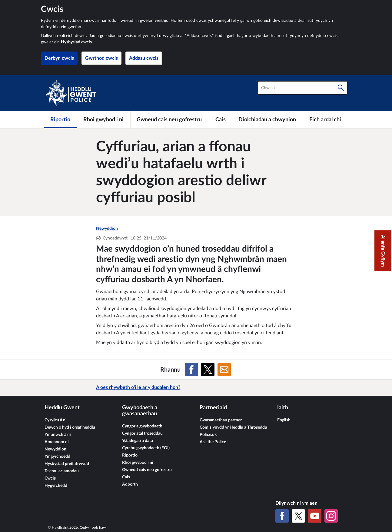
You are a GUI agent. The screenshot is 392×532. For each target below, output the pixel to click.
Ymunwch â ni (58, 435)
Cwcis (50, 478)
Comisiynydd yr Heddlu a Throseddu (233, 427)
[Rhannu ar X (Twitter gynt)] (208, 370)
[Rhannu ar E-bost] (224, 370)
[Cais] (221, 120)
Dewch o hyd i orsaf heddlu (70, 427)
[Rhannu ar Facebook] (191, 370)
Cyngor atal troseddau (142, 433)
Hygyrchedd (56, 486)
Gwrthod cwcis (101, 58)
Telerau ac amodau (62, 471)
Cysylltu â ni (56, 420)
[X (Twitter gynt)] (298, 516)
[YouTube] (315, 516)
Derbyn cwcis (59, 58)
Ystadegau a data (138, 441)
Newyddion (107, 229)
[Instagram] (331, 516)
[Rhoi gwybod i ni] (104, 120)
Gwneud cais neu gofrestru (147, 470)
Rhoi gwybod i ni (138, 463)
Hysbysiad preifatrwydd (67, 464)
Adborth (130, 484)
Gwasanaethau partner (221, 420)
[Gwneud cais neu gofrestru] (170, 120)
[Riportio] (61, 120)
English (284, 420)
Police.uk (208, 435)
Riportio (130, 455)
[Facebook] (282, 516)
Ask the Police (213, 442)
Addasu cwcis (144, 58)
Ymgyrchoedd (57, 457)
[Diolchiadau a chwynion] (268, 120)
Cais (126, 477)
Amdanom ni (57, 442)
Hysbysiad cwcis (76, 42)
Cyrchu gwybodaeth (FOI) (146, 448)
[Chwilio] (341, 88)
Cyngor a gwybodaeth (142, 426)
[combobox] (303, 88)
